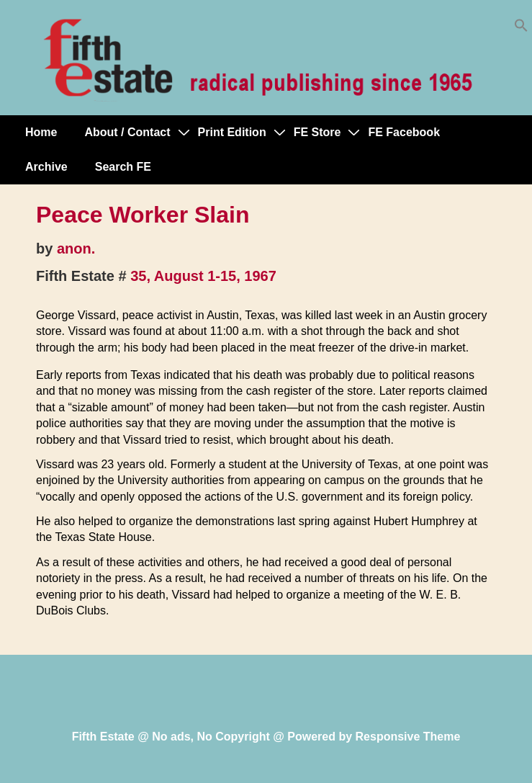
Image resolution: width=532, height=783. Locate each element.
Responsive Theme (408, 737)
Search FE (123, 167)
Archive (46, 167)
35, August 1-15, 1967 (203, 276)
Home (41, 132)
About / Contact (127, 132)
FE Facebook (404, 132)
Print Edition (232, 132)
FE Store (317, 132)
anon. (76, 249)
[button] (521, 28)
